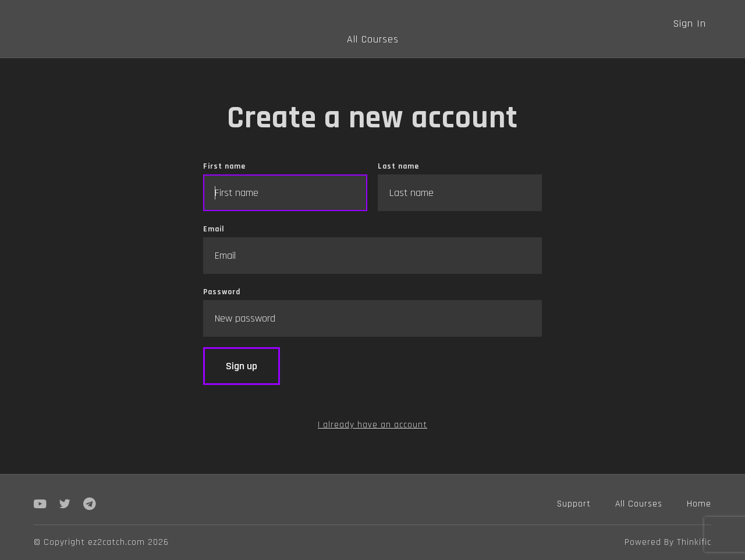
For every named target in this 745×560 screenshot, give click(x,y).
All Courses (373, 39)
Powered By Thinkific (668, 542)
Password (372, 312)
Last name (460, 186)
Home (699, 504)
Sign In (690, 24)
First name (285, 186)
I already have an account (372, 425)
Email (372, 249)
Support (574, 504)
